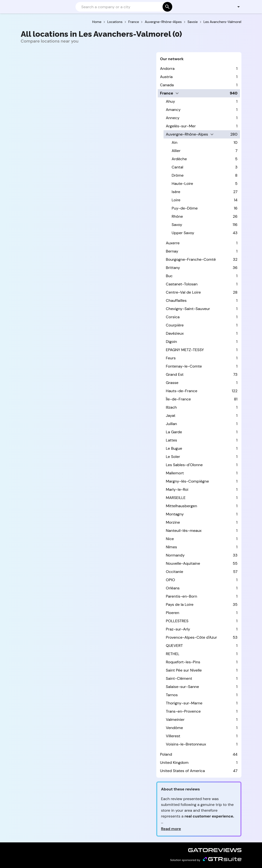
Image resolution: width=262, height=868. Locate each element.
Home (97, 22)
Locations (115, 22)
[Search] (123, 7)
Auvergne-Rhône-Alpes (163, 22)
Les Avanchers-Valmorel (222, 22)
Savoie (193, 22)
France (134, 22)
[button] (236, 7)
